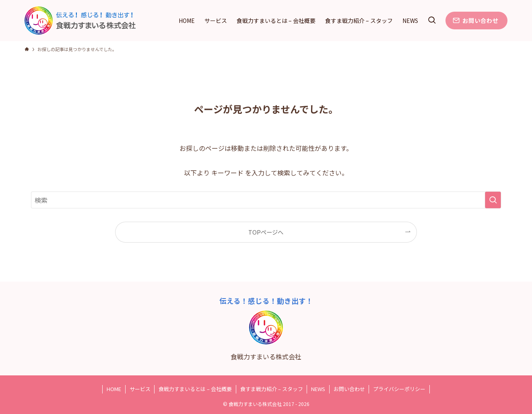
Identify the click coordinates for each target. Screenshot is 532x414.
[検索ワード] (266, 200)
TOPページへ (266, 232)
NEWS (318, 389)
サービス (140, 389)
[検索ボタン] (432, 21)
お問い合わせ (349, 389)
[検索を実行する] (493, 200)
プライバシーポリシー (399, 389)
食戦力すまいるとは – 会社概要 (195, 389)
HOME (114, 389)
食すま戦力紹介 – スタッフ (272, 389)
